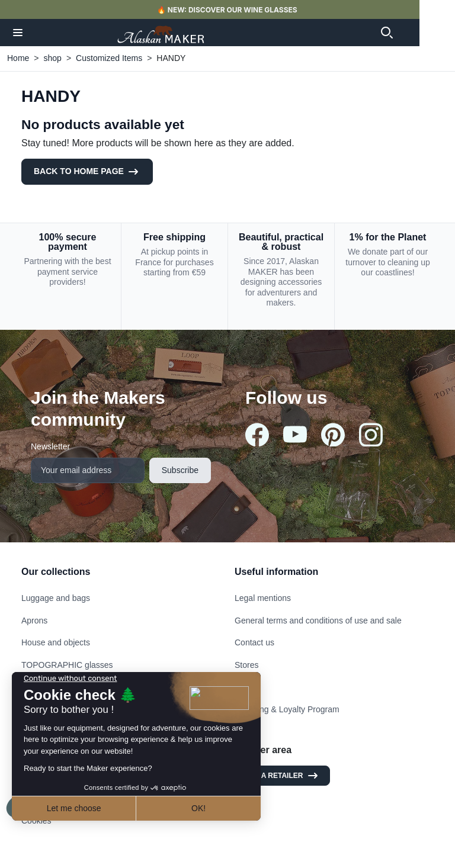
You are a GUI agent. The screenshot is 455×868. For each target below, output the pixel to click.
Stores (246, 665)
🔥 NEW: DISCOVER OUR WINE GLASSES (247, 10)
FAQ (243, 687)
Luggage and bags (56, 598)
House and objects (56, 642)
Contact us (254, 642)
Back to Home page (87, 172)
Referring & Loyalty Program (287, 709)
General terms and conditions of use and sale (318, 621)
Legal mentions (263, 598)
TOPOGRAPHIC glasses (67, 665)
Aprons (34, 621)
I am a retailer (282, 776)
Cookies (36, 821)
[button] (18, 33)
